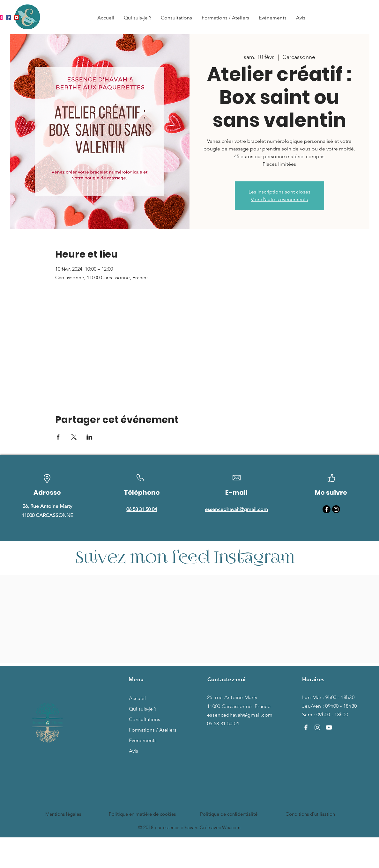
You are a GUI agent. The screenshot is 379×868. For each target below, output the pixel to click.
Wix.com (231, 827)
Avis (134, 751)
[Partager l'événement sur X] (74, 437)
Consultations (145, 719)
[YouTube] (17, 18)
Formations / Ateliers (148, 730)
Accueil (137, 698)
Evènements (143, 740)
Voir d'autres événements (279, 199)
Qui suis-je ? (143, 709)
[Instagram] (336, 509)
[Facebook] (8, 18)
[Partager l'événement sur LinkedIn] (89, 437)
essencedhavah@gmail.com (240, 715)
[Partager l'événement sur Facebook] (58, 437)
